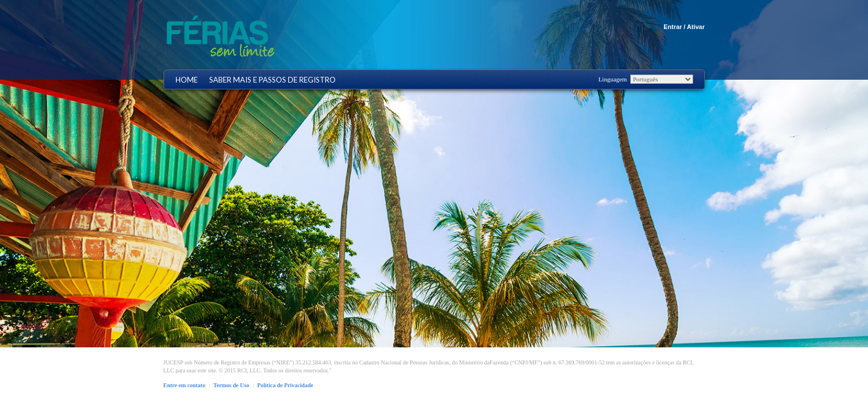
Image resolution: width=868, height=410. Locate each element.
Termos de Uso (231, 385)
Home (187, 80)
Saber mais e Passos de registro (272, 80)
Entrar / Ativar (684, 27)
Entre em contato (185, 385)
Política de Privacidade (285, 385)
